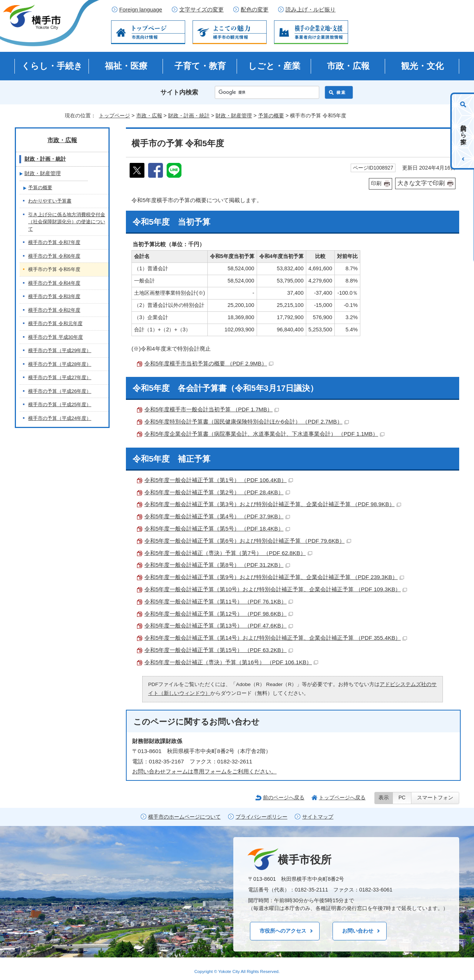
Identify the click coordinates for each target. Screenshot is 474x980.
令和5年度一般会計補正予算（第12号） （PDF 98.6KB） (219, 614)
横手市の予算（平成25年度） (60, 404)
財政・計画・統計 (189, 116)
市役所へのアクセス (283, 931)
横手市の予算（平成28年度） (60, 364)
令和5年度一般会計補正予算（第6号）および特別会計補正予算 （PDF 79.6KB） (248, 541)
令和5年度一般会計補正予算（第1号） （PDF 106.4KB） (219, 480)
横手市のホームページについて (184, 817)
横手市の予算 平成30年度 (56, 337)
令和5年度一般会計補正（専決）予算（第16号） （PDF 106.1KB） (231, 662)
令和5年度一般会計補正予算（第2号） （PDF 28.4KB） (217, 492)
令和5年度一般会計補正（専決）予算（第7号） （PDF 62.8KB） (228, 553)
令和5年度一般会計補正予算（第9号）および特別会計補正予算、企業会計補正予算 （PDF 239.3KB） (274, 577)
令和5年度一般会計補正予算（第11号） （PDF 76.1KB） (219, 601)
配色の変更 (255, 10)
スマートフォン (435, 798)
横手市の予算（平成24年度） (60, 418)
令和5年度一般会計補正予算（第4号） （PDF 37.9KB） (217, 516)
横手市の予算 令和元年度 (55, 323)
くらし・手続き (52, 66)
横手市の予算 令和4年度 (54, 283)
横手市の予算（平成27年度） (60, 377)
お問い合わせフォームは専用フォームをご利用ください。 (204, 771)
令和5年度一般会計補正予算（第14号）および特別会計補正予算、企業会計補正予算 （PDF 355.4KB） (276, 638)
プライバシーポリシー (261, 817)
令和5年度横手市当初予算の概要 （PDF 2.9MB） (209, 363)
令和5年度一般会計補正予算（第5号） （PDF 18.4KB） (217, 529)
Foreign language (141, 10)
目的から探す (463, 131)
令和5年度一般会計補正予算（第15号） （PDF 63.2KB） (219, 650)
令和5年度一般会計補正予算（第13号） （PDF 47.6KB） (219, 626)
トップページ (114, 116)
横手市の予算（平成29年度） (60, 350)
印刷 (376, 183)
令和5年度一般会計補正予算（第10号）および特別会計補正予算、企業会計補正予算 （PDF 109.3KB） (276, 589)
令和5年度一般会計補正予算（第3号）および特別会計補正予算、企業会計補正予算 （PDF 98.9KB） (273, 504)
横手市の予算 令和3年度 (54, 296)
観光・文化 (422, 66)
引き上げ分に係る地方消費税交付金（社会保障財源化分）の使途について (67, 222)
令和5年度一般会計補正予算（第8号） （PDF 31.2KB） (217, 565)
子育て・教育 (200, 66)
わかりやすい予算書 (50, 201)
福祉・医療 (126, 66)
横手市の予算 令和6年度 (54, 256)
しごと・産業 (274, 66)
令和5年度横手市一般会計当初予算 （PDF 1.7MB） (212, 409)
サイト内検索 (179, 92)
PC (402, 798)
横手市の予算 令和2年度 (54, 310)
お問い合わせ (358, 931)
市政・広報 (348, 66)
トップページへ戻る (342, 797)
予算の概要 (271, 116)
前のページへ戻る (284, 797)
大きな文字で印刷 (421, 183)
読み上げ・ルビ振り (311, 10)
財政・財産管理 (234, 116)
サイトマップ (318, 817)
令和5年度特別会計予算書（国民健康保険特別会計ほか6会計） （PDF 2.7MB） (247, 422)
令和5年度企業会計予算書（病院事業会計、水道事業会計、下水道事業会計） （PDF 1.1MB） (264, 434)
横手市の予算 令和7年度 (54, 242)
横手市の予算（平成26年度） (60, 391)
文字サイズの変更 (201, 10)
